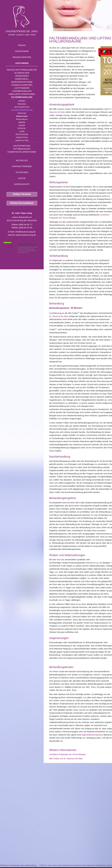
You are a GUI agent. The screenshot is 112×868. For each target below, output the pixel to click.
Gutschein (22, 172)
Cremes (22, 101)
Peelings (22, 104)
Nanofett (22, 125)
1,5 (10, 246)
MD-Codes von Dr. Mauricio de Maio (66, 758)
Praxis (22, 45)
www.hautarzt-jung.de (26, 235)
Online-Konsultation (22, 203)
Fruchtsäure (22, 134)
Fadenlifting (22, 138)
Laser (22, 131)
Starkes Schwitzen (22, 85)
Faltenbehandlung (22, 97)
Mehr (33, 252)
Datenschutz (22, 184)
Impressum (91, 865)
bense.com (80, 865)
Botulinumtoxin (22, 107)
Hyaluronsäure (22, 116)
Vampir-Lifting (22, 141)
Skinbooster (22, 113)
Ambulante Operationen (22, 94)
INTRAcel (22, 128)
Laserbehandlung (22, 91)
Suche (22, 178)
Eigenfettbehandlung (91, 735)
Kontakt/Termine (22, 166)
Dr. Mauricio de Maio (59, 316)
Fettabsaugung (22, 149)
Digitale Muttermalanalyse (22, 70)
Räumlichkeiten (22, 57)
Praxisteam (22, 51)
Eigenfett (22, 122)
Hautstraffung (22, 146)
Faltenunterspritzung (22, 110)
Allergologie (22, 73)
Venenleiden (22, 76)
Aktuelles (22, 160)
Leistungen (22, 63)
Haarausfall (22, 79)
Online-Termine (22, 194)
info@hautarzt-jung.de (25, 232)
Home (51, 30)
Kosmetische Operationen (22, 152)
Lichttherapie (22, 88)
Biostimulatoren (22, 119)
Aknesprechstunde (22, 82)
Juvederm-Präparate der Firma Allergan (67, 754)
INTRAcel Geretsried (10, 865)
